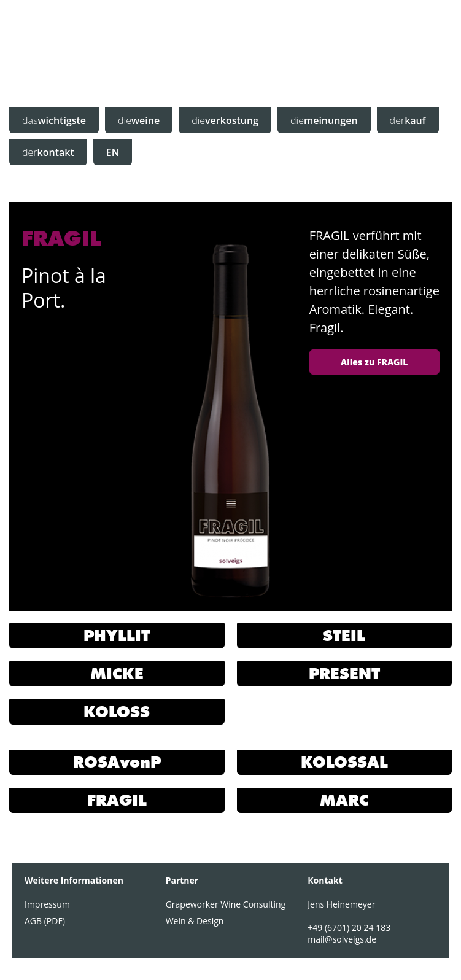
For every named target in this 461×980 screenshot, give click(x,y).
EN (113, 152)
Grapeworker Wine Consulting (226, 901)
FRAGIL (117, 798)
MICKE (117, 673)
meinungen (324, 120)
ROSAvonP (117, 760)
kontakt (48, 152)
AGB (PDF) (45, 918)
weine (139, 120)
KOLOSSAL (344, 760)
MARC (344, 798)
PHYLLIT (117, 635)
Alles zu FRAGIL (374, 362)
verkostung (225, 120)
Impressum (47, 901)
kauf (408, 120)
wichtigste (54, 120)
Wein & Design (195, 918)
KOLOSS (117, 710)
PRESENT (344, 673)
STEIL (344, 635)
